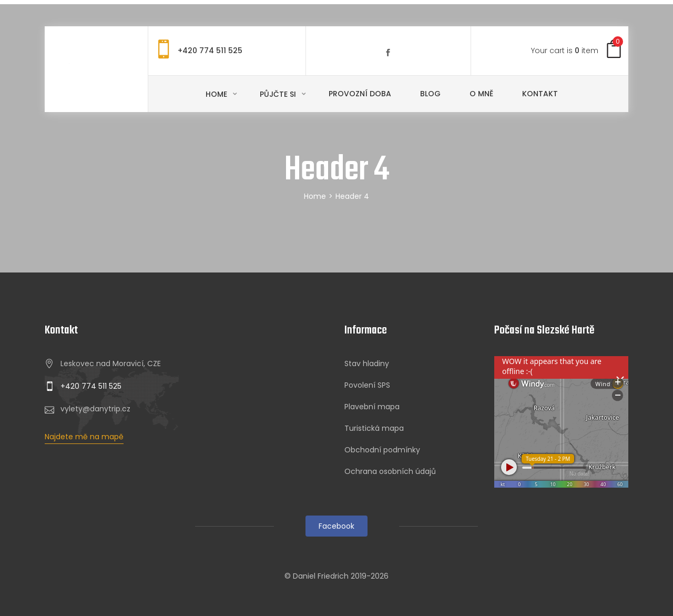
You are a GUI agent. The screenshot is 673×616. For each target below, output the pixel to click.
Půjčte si (279, 94)
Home (217, 94)
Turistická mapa (374, 428)
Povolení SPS (367, 385)
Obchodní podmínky (382, 450)
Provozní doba (360, 94)
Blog (430, 94)
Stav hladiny (367, 363)
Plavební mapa (372, 407)
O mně (481, 94)
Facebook (336, 526)
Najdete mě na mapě (84, 437)
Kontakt (540, 94)
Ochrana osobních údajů (390, 471)
